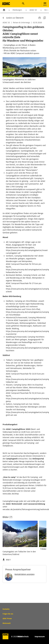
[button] (23, 4)
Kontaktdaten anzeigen (24, 574)
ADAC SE (33, 10)
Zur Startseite (4, 10)
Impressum (40, 637)
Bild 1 (8, 560)
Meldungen (17, 10)
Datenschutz (23, 637)
